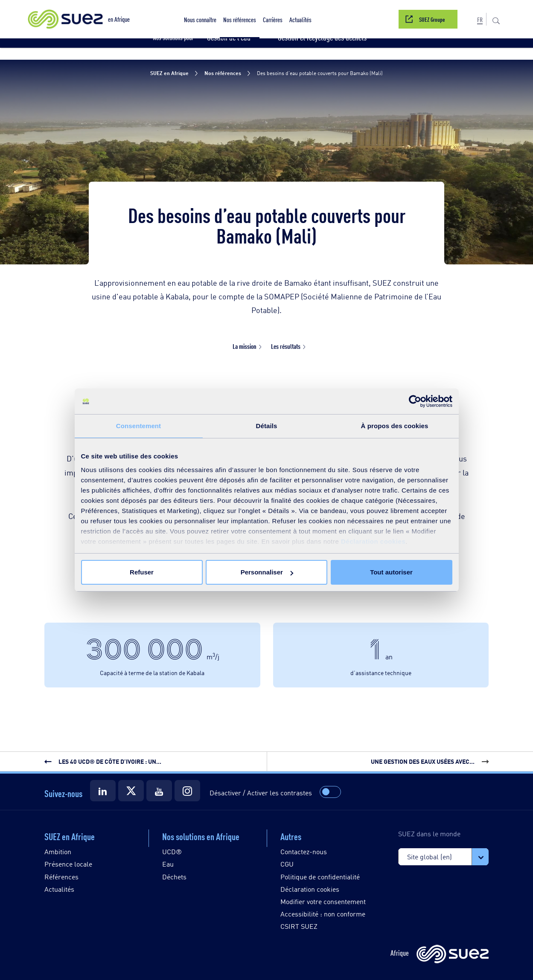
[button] (200, 19)
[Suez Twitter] (131, 791)
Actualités (59, 889)
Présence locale (68, 864)
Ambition (58, 851)
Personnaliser (267, 572)
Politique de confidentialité (320, 877)
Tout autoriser (391, 572)
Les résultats (286, 346)
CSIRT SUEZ (299, 926)
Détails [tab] (267, 426)
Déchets (174, 877)
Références (61, 877)
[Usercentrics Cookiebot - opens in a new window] (415, 401)
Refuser (142, 572)
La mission (245, 346)
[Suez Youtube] (159, 791)
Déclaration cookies (373, 541)
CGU (287, 864)
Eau (168, 864)
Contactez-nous (304, 851)
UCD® (172, 851)
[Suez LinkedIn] (103, 791)
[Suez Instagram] (187, 791)
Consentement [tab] (138, 426)
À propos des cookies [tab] (395, 426)
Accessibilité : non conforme (323, 914)
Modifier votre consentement (323, 901)
